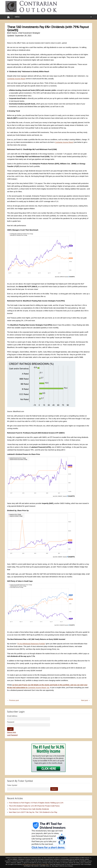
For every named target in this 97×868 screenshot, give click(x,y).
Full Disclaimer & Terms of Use (30, 864)
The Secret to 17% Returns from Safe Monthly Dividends (29, 809)
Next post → (85, 700)
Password (11, 722)
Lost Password (12, 735)
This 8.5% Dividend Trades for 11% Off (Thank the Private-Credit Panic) (34, 806)
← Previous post (13, 700)
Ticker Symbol (12, 785)
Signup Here (12, 732)
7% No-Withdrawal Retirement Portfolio (31, 644)
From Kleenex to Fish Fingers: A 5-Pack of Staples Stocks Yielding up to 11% (36, 803)
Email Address (12, 716)
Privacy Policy (45, 864)
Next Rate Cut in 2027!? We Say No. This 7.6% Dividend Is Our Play (33, 812)
